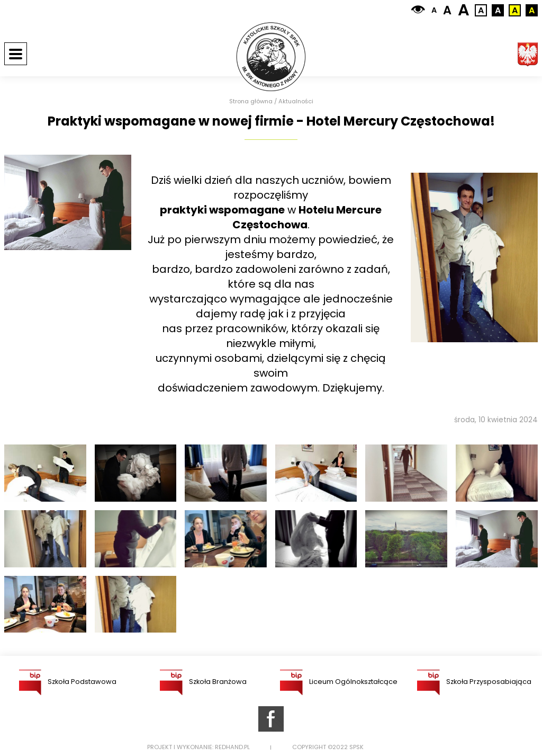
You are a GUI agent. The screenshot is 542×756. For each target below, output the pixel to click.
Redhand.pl (232, 747)
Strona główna (251, 101)
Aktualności (296, 101)
